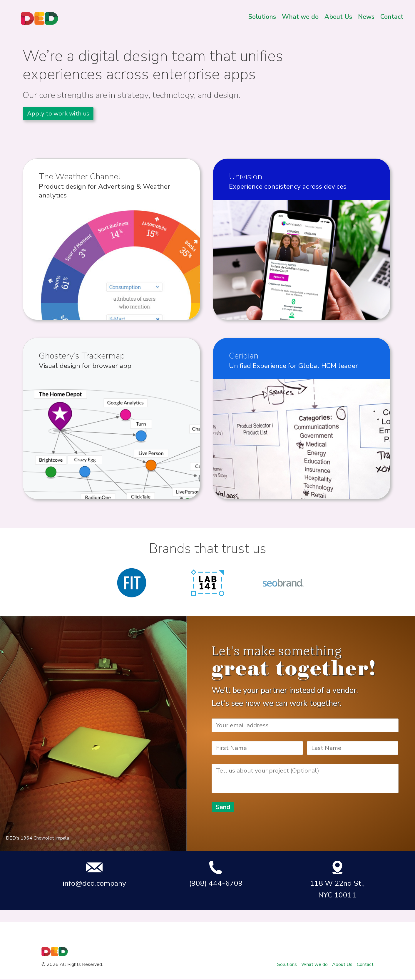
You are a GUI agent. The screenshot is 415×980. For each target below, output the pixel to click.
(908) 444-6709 (216, 874)
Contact (392, 17)
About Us (338, 17)
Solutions (262, 17)
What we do (300, 17)
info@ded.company (94, 874)
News (366, 17)
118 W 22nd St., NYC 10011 (337, 880)
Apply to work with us (58, 113)
